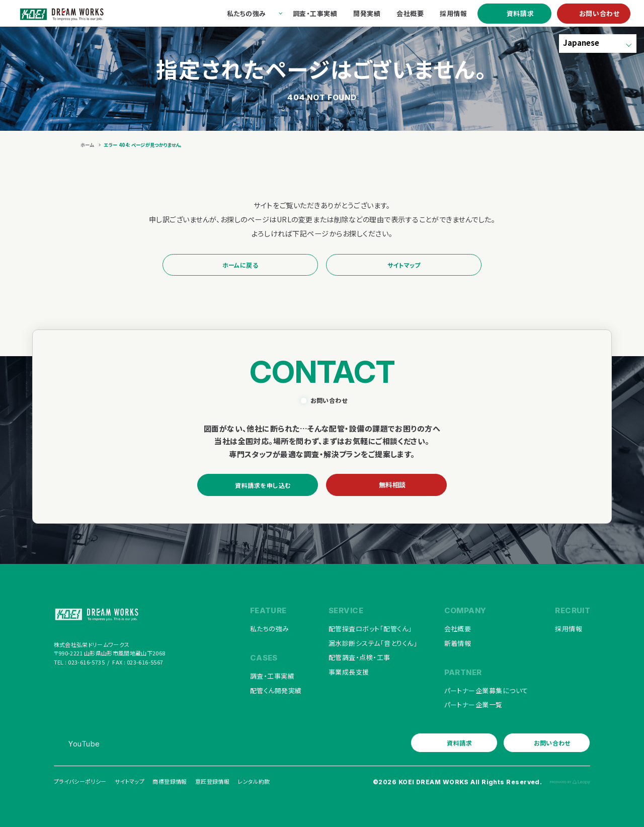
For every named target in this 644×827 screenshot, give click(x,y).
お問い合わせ (599, 13)
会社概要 (458, 629)
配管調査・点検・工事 (359, 657)
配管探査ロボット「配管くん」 (370, 629)
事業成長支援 (349, 672)
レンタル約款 (254, 781)
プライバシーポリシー (80, 781)
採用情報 (569, 629)
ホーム (87, 145)
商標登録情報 (170, 781)
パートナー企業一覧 (473, 705)
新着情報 (458, 643)
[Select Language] (598, 44)
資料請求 (520, 13)
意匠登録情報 (212, 781)
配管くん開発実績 (276, 690)
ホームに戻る (240, 265)
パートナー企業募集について (486, 690)
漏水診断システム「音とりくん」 (373, 643)
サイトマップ (404, 265)
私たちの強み (270, 629)
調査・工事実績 (272, 676)
